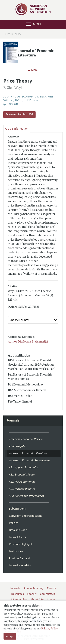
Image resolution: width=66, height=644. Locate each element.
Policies (14, 523)
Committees (47, 594)
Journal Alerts (17, 537)
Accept (10, 636)
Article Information (17, 129)
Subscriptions (17, 509)
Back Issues (16, 551)
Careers (52, 588)
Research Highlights (21, 544)
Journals (13, 421)
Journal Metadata (20, 566)
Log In (51, 600)
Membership (19, 600)
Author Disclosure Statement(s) (28, 342)
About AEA (37, 600)
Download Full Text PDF (19, 114)
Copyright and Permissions (26, 516)
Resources (18, 594)
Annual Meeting (34, 588)
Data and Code (18, 530)
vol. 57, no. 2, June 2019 (21, 100)
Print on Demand (19, 558)
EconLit (32, 594)
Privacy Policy (49, 629)
